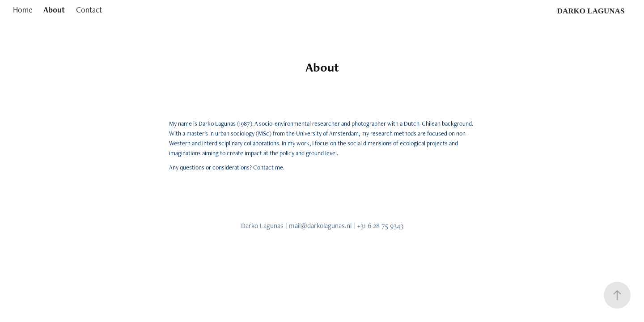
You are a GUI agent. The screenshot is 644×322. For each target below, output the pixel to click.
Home (23, 10)
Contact (89, 10)
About (54, 10)
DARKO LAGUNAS (591, 11)
